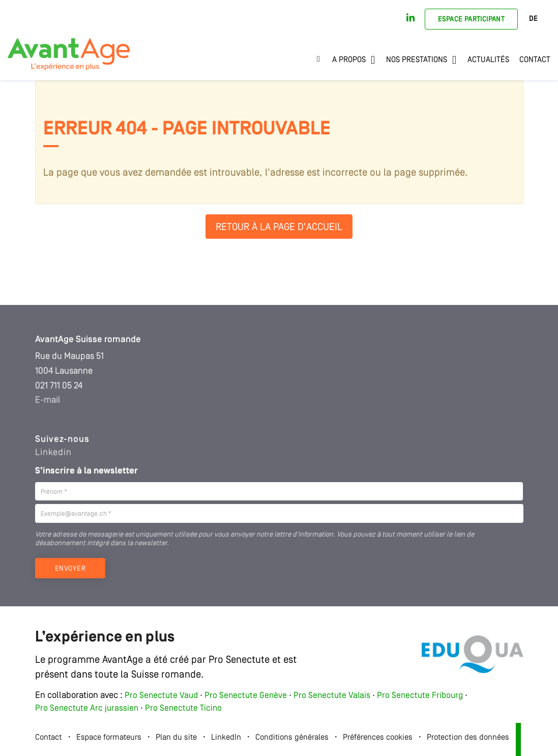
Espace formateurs (109, 738)
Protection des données (468, 738)
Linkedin (53, 453)
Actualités (488, 60)
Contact (535, 60)
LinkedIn (226, 738)
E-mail (48, 400)
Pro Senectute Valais (332, 696)
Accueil (322, 60)
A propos (349, 60)
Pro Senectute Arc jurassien (88, 708)
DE (533, 19)
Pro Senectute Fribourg (420, 696)
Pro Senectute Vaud (161, 696)
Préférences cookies (378, 738)
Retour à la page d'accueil (279, 228)
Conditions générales (292, 738)
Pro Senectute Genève (246, 696)
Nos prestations (417, 60)
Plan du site (176, 738)
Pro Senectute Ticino (183, 708)
